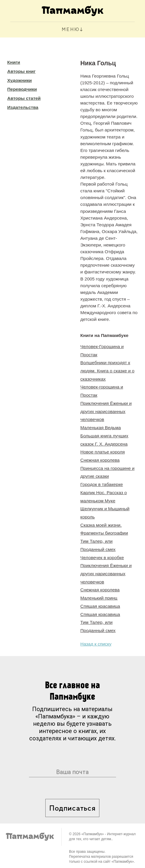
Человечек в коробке (102, 558)
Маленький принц (99, 598)
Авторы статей (24, 98)
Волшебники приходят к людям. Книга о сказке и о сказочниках (107, 371)
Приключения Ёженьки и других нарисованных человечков (106, 411)
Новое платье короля (103, 452)
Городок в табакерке (102, 484)
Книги (14, 62)
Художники (20, 80)
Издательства (23, 107)
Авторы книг (21, 71)
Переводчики (22, 89)
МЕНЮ (71, 30)
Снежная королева (100, 460)
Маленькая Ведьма (101, 428)
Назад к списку (96, 644)
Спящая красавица (100, 606)
